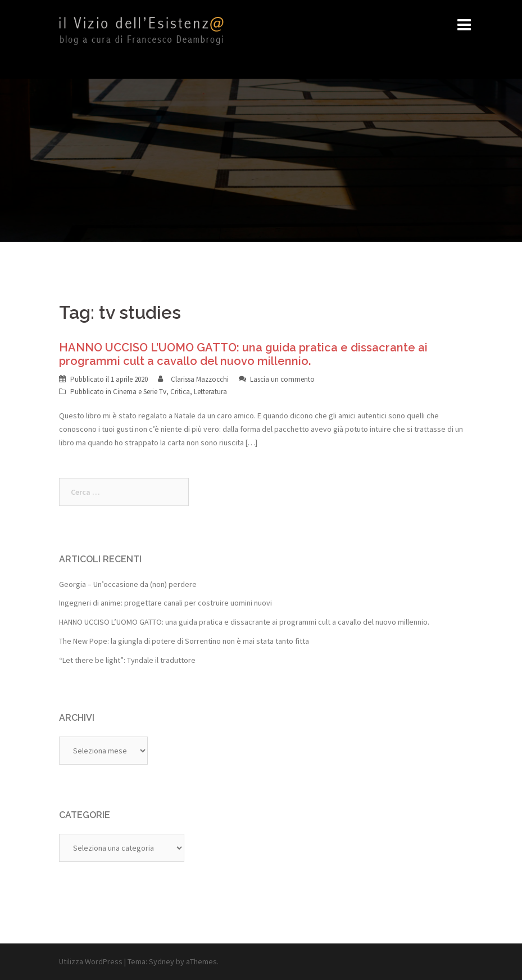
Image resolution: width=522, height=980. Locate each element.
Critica (180, 392)
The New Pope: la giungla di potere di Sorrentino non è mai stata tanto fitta (184, 641)
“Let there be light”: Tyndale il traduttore (127, 660)
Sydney (162, 961)
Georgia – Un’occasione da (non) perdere (128, 584)
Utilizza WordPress (91, 961)
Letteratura (210, 392)
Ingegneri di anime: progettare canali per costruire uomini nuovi (165, 603)
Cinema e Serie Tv (140, 392)
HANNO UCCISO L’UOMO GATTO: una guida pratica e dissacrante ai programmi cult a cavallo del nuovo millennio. (243, 354)
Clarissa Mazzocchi (200, 379)
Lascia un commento (282, 379)
